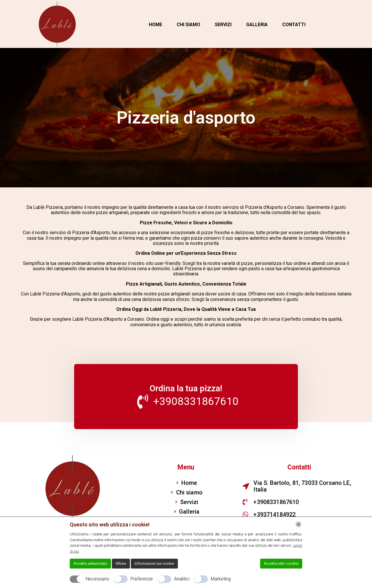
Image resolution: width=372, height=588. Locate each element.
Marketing (221, 579)
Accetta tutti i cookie (281, 563)
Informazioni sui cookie (154, 563)
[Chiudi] (298, 524)
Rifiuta (121, 563)
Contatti (294, 25)
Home (155, 25)
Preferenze (142, 579)
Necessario (98, 579)
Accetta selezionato (90, 563)
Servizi (223, 25)
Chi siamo (188, 25)
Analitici (182, 579)
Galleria (257, 25)
